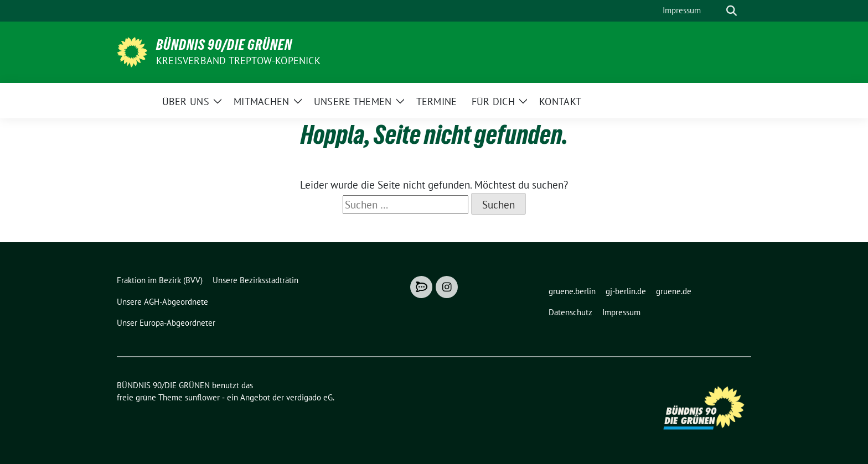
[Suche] (716, 11)
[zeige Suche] (732, 11)
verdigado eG (309, 397)
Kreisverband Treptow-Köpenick (238, 61)
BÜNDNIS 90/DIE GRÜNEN (224, 45)
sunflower (202, 397)
